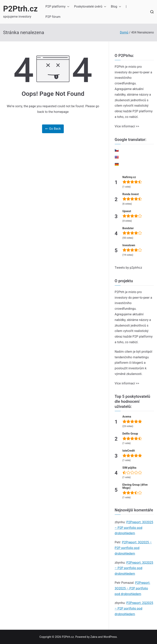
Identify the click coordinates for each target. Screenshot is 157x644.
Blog (116, 7)
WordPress (110, 637)
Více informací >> (127, 126)
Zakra (94, 637)
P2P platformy (58, 7)
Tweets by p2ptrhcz (129, 268)
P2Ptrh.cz (20, 9)
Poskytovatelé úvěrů (90, 7)
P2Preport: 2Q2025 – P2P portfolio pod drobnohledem (134, 608)
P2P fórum (53, 17)
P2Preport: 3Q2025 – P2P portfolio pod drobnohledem (134, 528)
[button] (67, 7)
